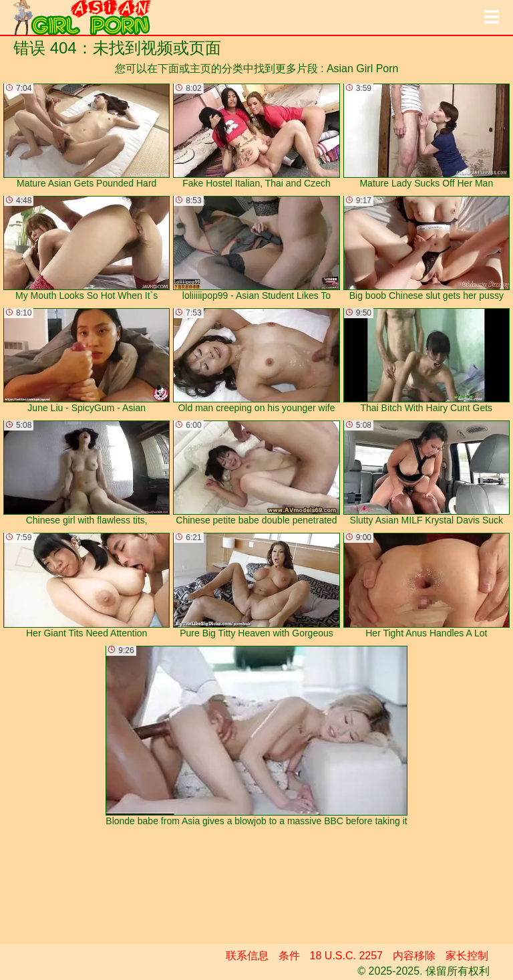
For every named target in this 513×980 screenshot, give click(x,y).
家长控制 (467, 956)
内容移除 (414, 956)
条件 (289, 956)
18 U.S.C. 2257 (346, 956)
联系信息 (247, 956)
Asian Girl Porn (363, 69)
